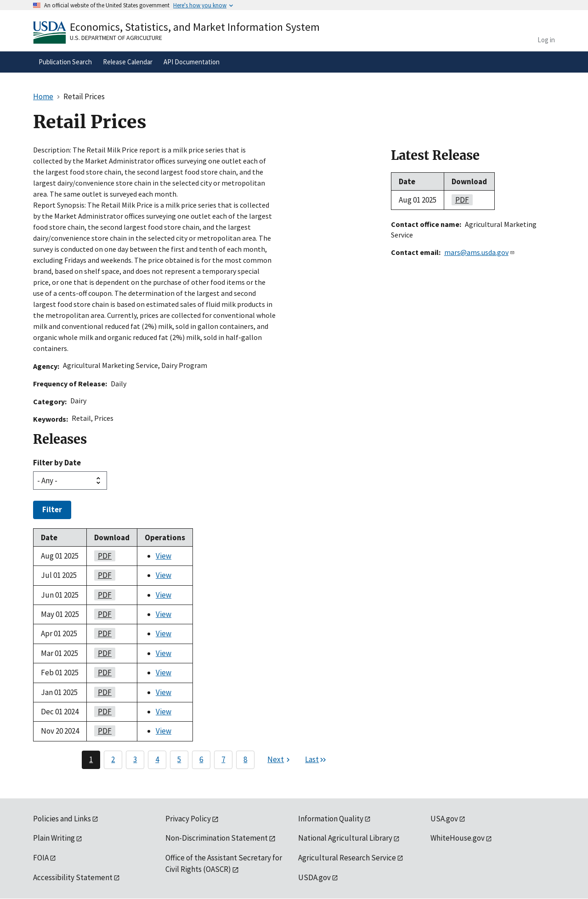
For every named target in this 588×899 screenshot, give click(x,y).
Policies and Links (62, 819)
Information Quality (331, 819)
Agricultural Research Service (347, 858)
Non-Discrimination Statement (217, 838)
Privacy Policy (188, 819)
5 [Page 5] (179, 759)
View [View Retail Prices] (164, 556)
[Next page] (280, 760)
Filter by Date (57, 463)
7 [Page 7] (223, 759)
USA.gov (444, 819)
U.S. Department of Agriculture (116, 38)
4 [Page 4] (157, 759)
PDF (103, 556)
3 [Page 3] (135, 759)
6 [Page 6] (201, 759)
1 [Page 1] (91, 759)
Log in (546, 40)
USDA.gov (314, 877)
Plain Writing (54, 838)
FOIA (41, 858)
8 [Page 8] (245, 759)
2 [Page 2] (113, 759)
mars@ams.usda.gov (480, 252)
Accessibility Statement (73, 877)
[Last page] (316, 760)
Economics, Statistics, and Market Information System (195, 27)
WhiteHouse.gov (458, 838)
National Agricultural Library (345, 838)
